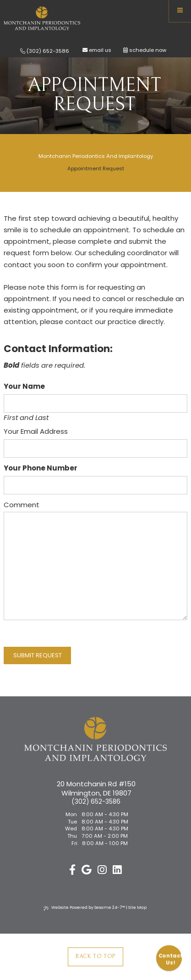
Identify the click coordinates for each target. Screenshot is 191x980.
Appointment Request (96, 168)
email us (100, 50)
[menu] (180, 11)
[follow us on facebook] (72, 870)
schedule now (145, 50)
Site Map (137, 907)
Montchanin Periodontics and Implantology (96, 156)
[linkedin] (117, 870)
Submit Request (38, 655)
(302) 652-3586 (45, 51)
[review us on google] (86, 870)
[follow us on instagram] (102, 870)
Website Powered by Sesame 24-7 (84, 907)
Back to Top (95, 956)
